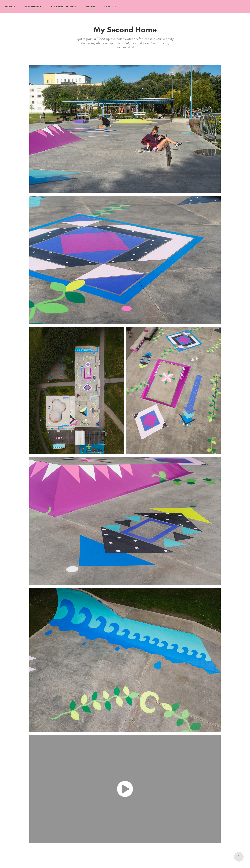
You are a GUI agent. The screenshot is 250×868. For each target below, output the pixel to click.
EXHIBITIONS (33, 6)
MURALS (10, 6)
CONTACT (110, 6)
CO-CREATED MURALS (63, 6)
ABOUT (91, 6)
